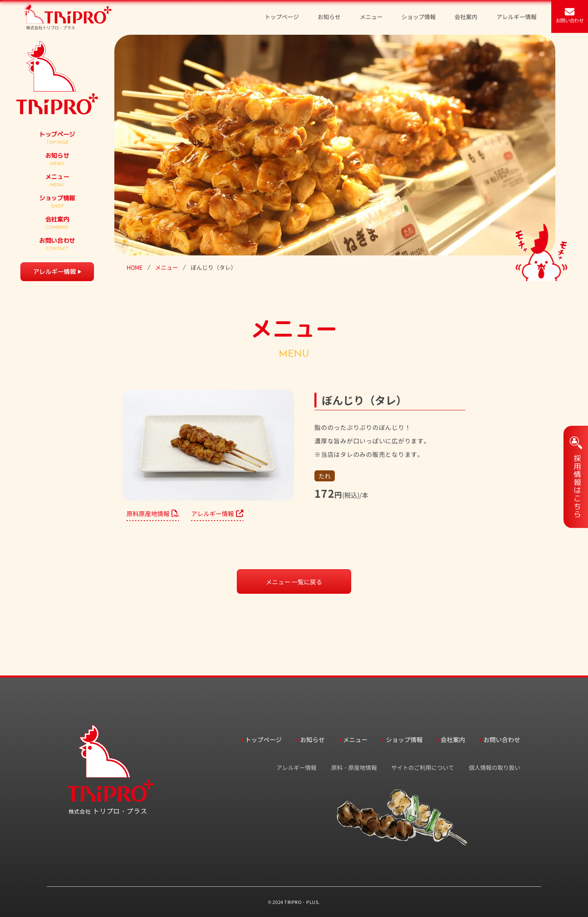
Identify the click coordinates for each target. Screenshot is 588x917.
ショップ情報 (404, 739)
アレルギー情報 (55, 272)
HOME (135, 267)
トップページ (263, 739)
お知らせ (312, 739)
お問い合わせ (502, 739)
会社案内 (453, 739)
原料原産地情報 (153, 513)
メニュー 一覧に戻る (294, 582)
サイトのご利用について (423, 767)
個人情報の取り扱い (494, 767)
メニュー (167, 267)
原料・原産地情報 (354, 767)
